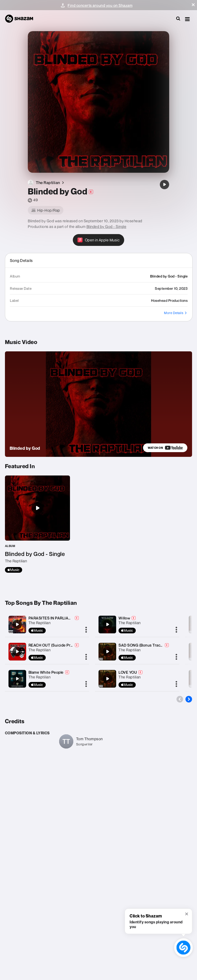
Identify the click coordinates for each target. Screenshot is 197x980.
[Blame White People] (17, 679)
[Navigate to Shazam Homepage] (21, 19)
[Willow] (107, 624)
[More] (86, 630)
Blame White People (46, 672)
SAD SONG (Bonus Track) (141, 645)
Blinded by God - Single (107, 227)
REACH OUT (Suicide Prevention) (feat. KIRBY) (70, 645)
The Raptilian (40, 623)
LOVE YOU (128, 672)
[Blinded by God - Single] (37, 524)
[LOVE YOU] (107, 679)
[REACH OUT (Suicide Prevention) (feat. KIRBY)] (17, 652)
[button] (193, 5)
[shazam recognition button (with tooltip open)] (184, 948)
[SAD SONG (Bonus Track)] (107, 652)
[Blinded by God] (164, 185)
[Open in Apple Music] (99, 240)
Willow (124, 618)
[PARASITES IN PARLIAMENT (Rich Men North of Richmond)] (17, 624)
